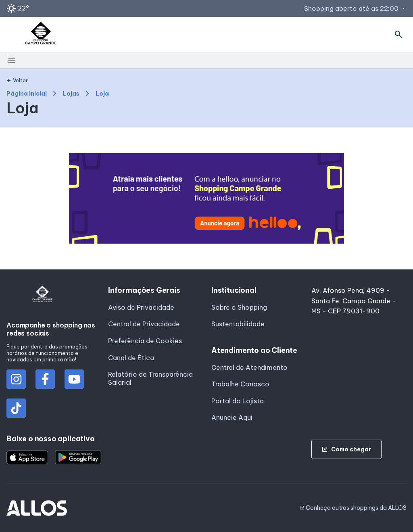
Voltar (17, 81)
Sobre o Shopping (239, 307)
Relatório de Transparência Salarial (150, 378)
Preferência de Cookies (145, 341)
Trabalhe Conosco (240, 384)
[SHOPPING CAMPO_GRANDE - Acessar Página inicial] (41, 35)
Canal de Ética (131, 358)
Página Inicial (27, 94)
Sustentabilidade (238, 324)
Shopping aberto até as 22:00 (355, 8)
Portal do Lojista (238, 401)
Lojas (71, 94)
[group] (207, 198)
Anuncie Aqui (232, 417)
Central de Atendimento (249, 367)
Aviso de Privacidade (141, 307)
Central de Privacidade (144, 324)
